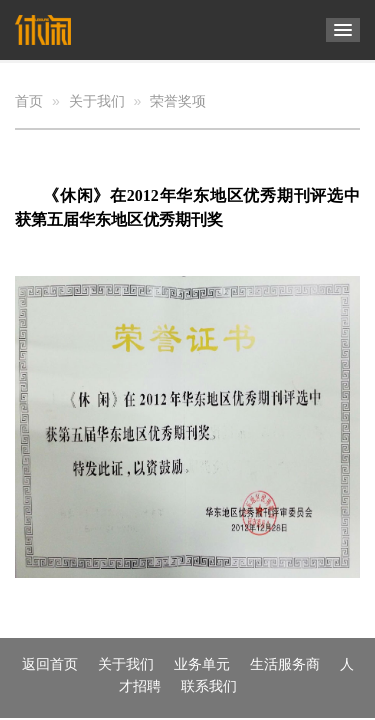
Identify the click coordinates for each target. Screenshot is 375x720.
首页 (29, 101)
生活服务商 (285, 664)
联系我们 (209, 686)
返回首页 (50, 664)
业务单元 (202, 664)
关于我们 (97, 101)
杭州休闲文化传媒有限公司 (52, 30)
